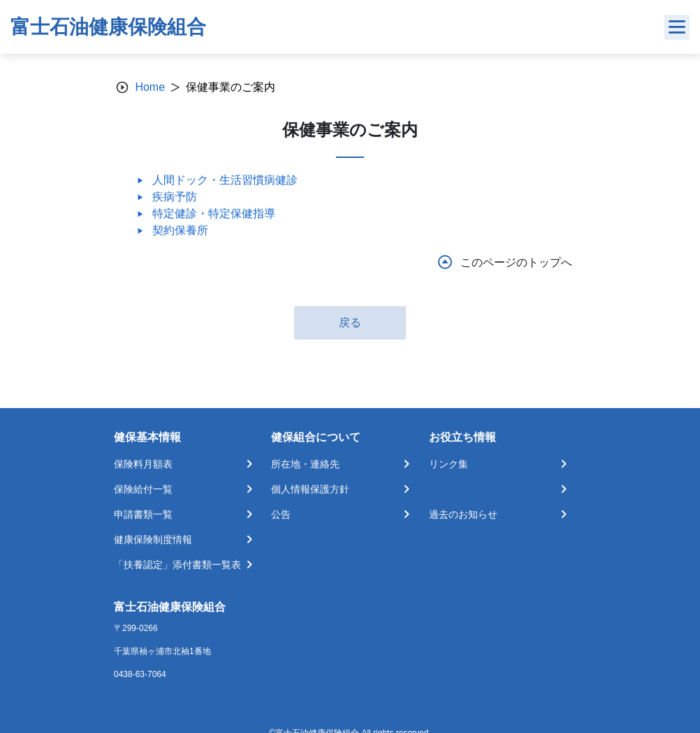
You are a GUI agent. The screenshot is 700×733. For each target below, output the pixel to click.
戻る (350, 322)
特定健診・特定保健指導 (214, 213)
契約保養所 (180, 230)
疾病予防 (175, 197)
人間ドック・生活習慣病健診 (225, 180)
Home (150, 87)
